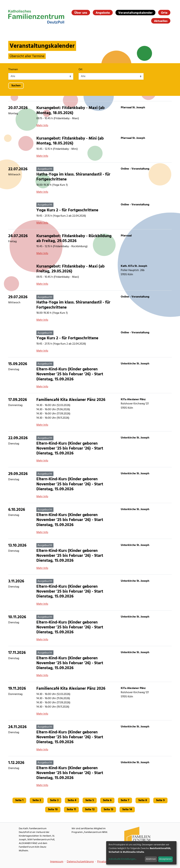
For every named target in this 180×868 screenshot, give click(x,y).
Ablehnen (151, 859)
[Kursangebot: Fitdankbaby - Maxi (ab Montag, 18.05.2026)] (90, 117)
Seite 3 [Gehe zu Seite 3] (54, 800)
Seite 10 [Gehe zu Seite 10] (53, 810)
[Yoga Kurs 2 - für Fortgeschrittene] (90, 214)
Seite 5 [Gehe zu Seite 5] (90, 800)
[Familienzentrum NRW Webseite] (137, 837)
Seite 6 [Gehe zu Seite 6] (107, 800)
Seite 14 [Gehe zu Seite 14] (127, 810)
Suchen (16, 86)
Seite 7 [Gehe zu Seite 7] (125, 800)
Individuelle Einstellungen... (123, 859)
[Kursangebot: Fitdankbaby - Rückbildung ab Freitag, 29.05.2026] (90, 245)
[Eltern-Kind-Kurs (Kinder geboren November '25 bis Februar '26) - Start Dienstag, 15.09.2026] (90, 375)
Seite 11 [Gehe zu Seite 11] (71, 810)
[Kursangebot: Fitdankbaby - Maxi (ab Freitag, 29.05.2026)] (90, 275)
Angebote (103, 13)
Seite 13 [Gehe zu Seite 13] (108, 810)
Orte (164, 13)
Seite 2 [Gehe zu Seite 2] (37, 800)
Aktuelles (161, 21)
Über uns (81, 13)
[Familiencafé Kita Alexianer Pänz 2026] (90, 412)
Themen (13, 70)
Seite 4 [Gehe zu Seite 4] (72, 800)
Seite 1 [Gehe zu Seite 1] (19, 800)
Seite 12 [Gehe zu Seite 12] (90, 810)
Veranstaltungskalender (135, 13)
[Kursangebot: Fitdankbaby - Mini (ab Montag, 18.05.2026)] (90, 147)
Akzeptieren (165, 859)
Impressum (57, 862)
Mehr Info (42, 126)
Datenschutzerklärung (80, 862)
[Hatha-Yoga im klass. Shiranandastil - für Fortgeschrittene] (90, 180)
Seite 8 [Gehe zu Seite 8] (143, 800)
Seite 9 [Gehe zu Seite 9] (160, 800)
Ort (81, 70)
